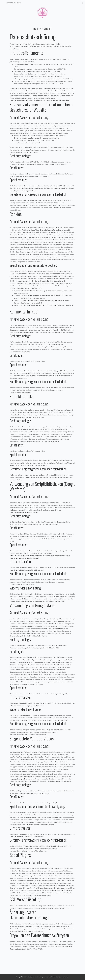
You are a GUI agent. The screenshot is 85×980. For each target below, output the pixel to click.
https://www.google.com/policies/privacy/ (24, 512)
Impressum (56, 977)
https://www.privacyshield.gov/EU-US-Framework (27, 570)
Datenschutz (65, 977)
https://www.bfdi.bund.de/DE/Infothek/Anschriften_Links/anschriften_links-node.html (40, 100)
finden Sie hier (42, 636)
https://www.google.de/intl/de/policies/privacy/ (38, 825)
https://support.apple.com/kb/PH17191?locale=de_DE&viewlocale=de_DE (46, 305)
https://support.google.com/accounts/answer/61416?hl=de (49, 300)
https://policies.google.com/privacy (22, 779)
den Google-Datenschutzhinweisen (56, 629)
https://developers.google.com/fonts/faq (24, 556)
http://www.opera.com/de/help (31, 303)
